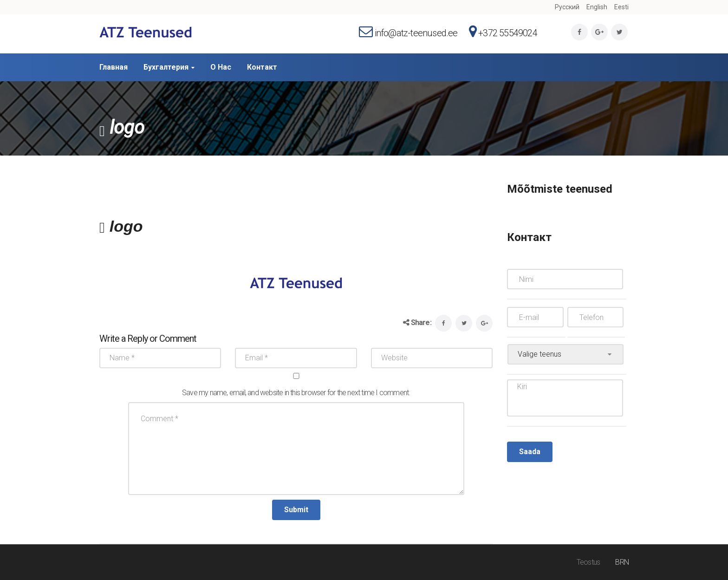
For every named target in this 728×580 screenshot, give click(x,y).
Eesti (621, 7)
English (597, 7)
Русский (567, 7)
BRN (622, 562)
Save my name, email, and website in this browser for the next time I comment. (296, 393)
